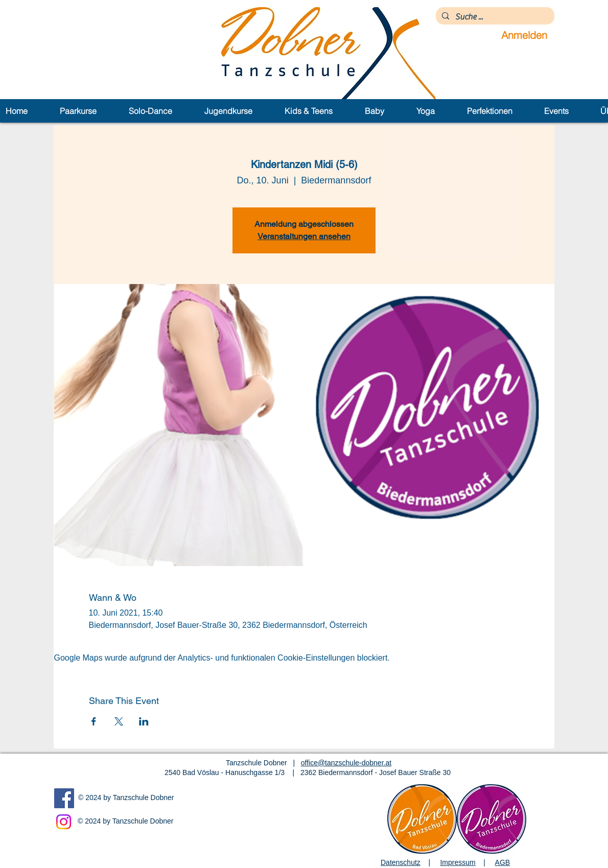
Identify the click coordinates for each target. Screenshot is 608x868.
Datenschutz (401, 862)
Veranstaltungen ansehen (304, 236)
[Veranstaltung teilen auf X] (119, 721)
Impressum (458, 862)
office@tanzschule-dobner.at (346, 763)
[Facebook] (64, 798)
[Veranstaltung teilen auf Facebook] (94, 721)
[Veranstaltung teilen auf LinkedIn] (144, 721)
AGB (503, 862)
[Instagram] (64, 822)
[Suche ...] (494, 17)
